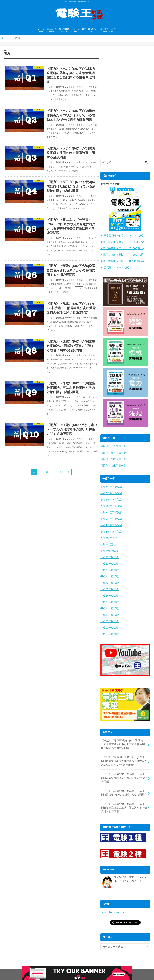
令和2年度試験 (109, 542)
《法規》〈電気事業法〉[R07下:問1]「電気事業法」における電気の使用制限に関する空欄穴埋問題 (124, 739)
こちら (128, 874)
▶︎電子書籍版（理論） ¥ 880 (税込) (123, 242)
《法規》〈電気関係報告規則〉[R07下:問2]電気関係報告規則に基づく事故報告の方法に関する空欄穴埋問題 (124, 755)
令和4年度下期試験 (111, 523)
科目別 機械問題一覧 (113, 458)
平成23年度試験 (109, 598)
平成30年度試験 (109, 554)
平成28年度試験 (109, 566)
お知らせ (75, 31)
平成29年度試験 (109, 560)
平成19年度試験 (109, 623)
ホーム (41, 31)
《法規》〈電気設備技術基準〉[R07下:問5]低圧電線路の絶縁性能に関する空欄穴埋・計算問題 (124, 801)
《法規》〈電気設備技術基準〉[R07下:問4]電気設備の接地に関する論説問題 (123, 786)
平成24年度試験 (109, 592)
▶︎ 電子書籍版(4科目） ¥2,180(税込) (122, 235)
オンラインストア (108, 31)
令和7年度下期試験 (111, 485)
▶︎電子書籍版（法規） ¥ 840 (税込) (122, 260)
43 (62, 483)
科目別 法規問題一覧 (113, 464)
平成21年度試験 (109, 610)
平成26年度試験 (109, 579)
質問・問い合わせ (90, 31)
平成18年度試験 (109, 629)
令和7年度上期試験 (111, 491)
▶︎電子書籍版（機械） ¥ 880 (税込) (124, 254)
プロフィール (13, 975)
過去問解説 (64, 31)
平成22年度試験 (109, 604)
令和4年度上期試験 (111, 529)
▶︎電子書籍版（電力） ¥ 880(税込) (122, 248)
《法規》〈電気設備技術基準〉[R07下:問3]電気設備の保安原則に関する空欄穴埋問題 (124, 771)
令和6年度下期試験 (111, 498)
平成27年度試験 (109, 573)
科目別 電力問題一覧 (113, 452)
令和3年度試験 (109, 535)
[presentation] (53, 96)
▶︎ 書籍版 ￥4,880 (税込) (115, 267)
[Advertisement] (123, 105)
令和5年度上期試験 (111, 516)
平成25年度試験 (109, 585)
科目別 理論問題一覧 (113, 445)
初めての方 (52, 31)
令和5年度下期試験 (111, 510)
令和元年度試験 (109, 548)
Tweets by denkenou (112, 905)
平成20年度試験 (109, 616)
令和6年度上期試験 (111, 504)
